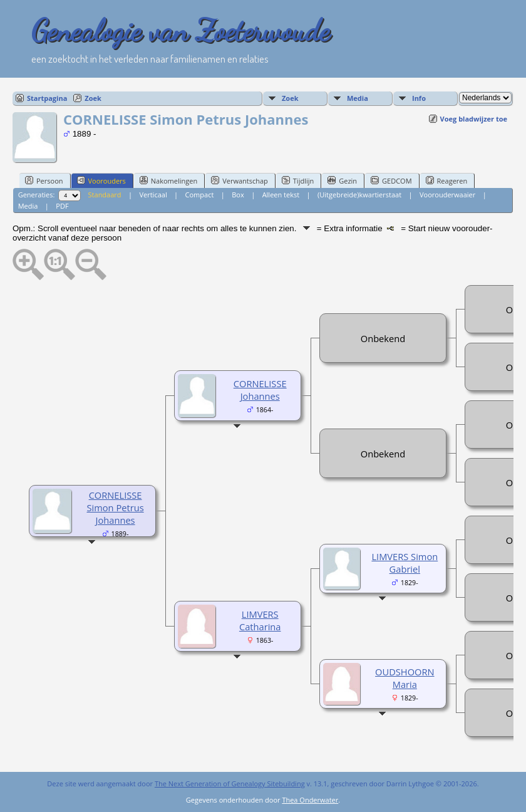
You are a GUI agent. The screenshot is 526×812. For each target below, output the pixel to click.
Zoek (93, 98)
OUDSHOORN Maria (405, 678)
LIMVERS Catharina (260, 620)
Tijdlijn (298, 180)
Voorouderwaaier (447, 195)
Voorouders (101, 180)
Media (358, 98)
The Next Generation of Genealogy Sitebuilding (230, 783)
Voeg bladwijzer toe (474, 119)
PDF (62, 206)
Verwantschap (240, 180)
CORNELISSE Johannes (260, 390)
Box (238, 195)
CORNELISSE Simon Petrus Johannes (115, 507)
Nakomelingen (168, 180)
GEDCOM (391, 180)
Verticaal (153, 195)
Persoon (44, 180)
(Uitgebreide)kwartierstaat (359, 195)
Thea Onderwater (310, 800)
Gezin (342, 180)
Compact (200, 195)
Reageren (447, 180)
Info (419, 98)
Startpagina (47, 98)
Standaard (105, 195)
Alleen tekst (281, 195)
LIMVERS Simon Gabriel (405, 563)
